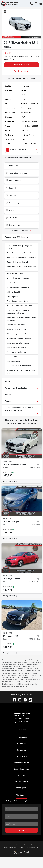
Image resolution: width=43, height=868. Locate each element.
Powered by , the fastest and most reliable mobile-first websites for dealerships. (21, 848)
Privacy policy (22, 788)
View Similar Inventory (21, 71)
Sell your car (21, 750)
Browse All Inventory (21, 65)
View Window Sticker (21, 150)
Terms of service (22, 781)
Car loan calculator (21, 763)
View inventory (22, 737)
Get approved (22, 756)
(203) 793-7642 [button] (22, 722)
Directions (21, 775)
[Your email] (21, 824)
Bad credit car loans (21, 769)
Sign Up (21, 830)
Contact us (21, 744)
